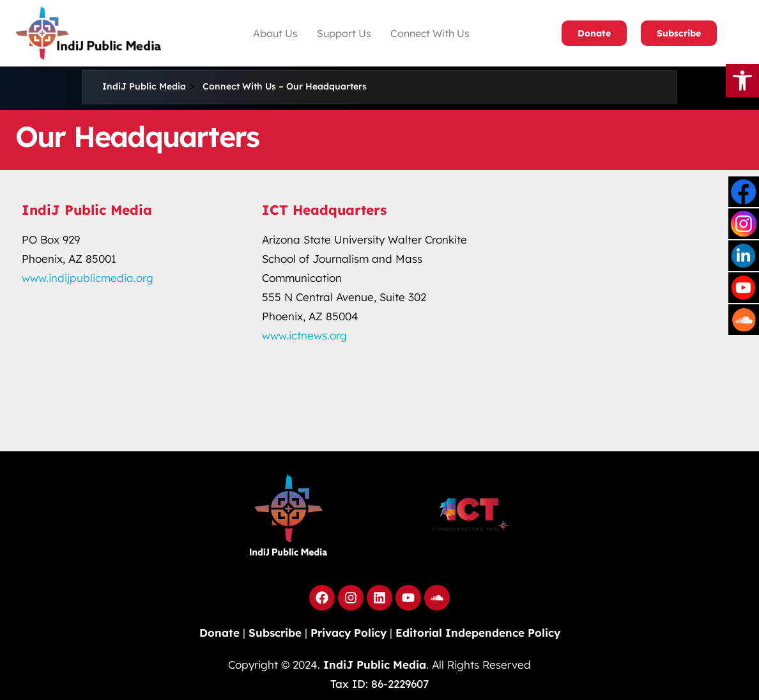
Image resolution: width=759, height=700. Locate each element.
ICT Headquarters (324, 210)
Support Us (344, 33)
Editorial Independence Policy (478, 633)
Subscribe (679, 33)
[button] (275, 33)
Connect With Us (430, 33)
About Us (275, 33)
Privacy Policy (349, 633)
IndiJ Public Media (87, 210)
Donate (594, 33)
